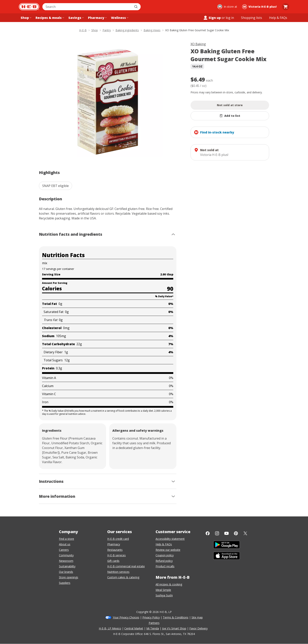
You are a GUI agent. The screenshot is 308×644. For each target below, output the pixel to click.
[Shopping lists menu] (252, 18)
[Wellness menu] (119, 18)
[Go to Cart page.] (286, 7)
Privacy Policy (151, 617)
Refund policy (164, 561)
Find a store (66, 539)
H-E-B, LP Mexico (110, 628)
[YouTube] (226, 533)
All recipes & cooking (169, 584)
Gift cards (113, 561)
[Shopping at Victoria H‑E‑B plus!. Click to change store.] (260, 7)
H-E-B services (116, 555)
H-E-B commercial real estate (126, 566)
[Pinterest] (236, 533)
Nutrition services (118, 572)
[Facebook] (208, 533)
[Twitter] (245, 533)
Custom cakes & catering (123, 577)
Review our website (168, 550)
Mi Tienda (153, 628)
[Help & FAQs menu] (278, 18)
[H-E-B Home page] (29, 7)
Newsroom (66, 561)
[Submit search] (136, 7)
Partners (154, 623)
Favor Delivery (198, 628)
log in (230, 18)
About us (65, 544)
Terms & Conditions (176, 617)
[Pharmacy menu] (97, 18)
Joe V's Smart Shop (174, 628)
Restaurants (115, 550)
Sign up (212, 18)
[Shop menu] (26, 18)
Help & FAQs (164, 544)
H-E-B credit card (118, 539)
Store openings (69, 577)
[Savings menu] (76, 18)
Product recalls (165, 566)
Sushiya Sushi (164, 595)
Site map (197, 617)
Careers (64, 550)
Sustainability (67, 566)
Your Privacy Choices (126, 617)
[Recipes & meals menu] (49, 18)
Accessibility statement (170, 539)
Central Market (134, 628)
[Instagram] (217, 533)
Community (66, 555)
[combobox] (87, 7)
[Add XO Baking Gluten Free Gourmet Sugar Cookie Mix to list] (230, 116)
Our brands (66, 572)
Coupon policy (165, 555)
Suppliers (65, 583)
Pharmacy (114, 544)
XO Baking (198, 44)
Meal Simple (163, 590)
